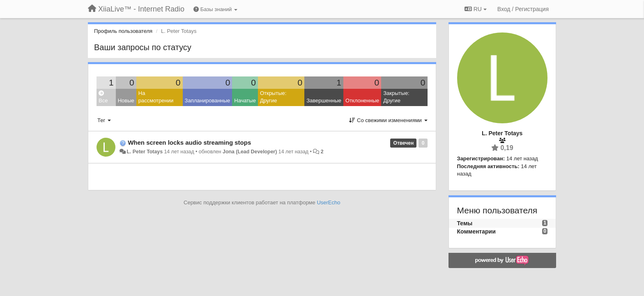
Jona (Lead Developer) (250, 152)
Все (103, 97)
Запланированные (208, 101)
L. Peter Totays (145, 152)
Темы (465, 223)
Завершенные (324, 101)
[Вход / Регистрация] (523, 9)
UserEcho (328, 202)
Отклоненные (362, 101)
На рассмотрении (156, 97)
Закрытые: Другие (396, 97)
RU (476, 9)
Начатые (245, 101)
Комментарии (476, 231)
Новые (126, 101)
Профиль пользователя (123, 31)
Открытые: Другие (273, 97)
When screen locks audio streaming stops (189, 142)
